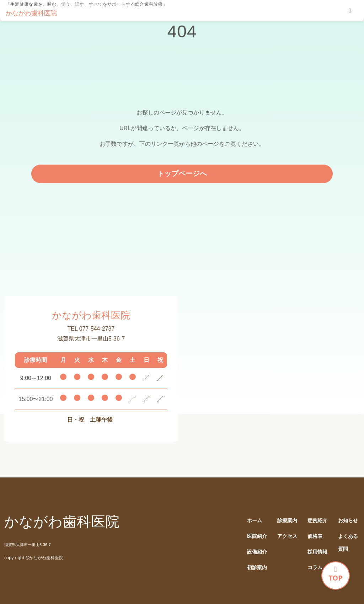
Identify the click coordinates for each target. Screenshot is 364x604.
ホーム (255, 521)
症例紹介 (317, 521)
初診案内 (257, 568)
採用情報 (317, 552)
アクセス (287, 536)
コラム (315, 568)
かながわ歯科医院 (31, 13)
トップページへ (182, 173)
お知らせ (348, 521)
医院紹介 (257, 536)
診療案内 (287, 521)
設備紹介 (257, 552)
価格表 (315, 536)
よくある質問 (348, 543)
